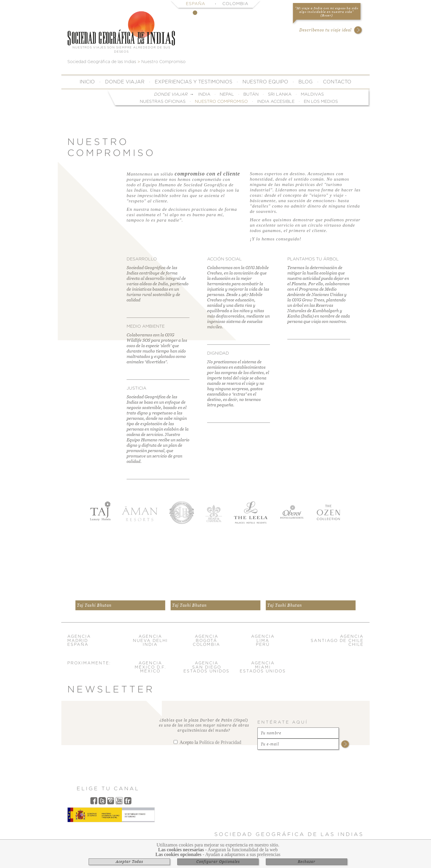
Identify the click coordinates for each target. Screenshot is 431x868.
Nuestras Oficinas (163, 102)
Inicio (87, 82)
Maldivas (312, 94)
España (196, 4)
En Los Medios (321, 102)
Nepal (227, 94)
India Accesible (276, 102)
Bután (251, 94)
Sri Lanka (280, 94)
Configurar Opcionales (218, 862)
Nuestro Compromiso (221, 102)
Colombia (235, 4)
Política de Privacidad (220, 742)
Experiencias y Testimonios (194, 82)
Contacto (337, 82)
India (204, 94)
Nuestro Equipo (265, 82)
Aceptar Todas (129, 862)
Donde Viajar (125, 82)
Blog (306, 82)
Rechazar (307, 862)
